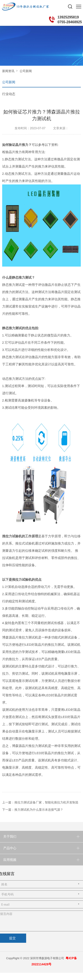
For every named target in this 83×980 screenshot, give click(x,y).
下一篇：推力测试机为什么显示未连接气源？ (33, 810)
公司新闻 (26, 71)
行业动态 (9, 94)
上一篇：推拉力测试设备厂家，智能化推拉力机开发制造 (40, 802)
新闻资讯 (8, 71)
